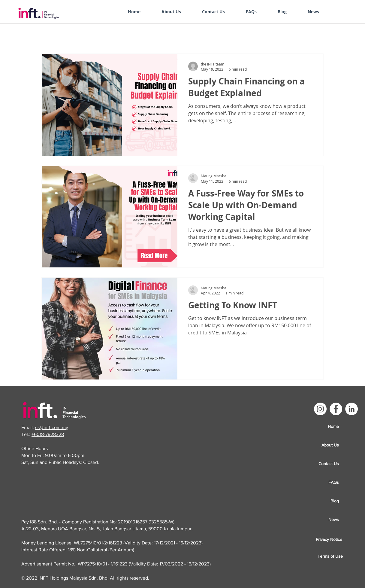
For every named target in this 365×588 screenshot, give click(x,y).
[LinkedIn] (351, 409)
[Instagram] (320, 409)
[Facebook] (336, 409)
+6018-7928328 (48, 434)
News (334, 519)
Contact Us (329, 464)
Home (333, 426)
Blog (335, 501)
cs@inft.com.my (52, 427)
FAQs (334, 482)
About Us (330, 445)
